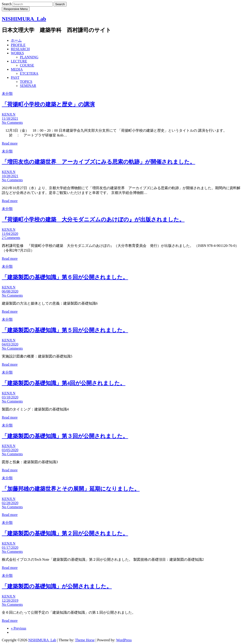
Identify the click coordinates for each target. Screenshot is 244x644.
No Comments (12, 123)
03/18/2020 (10, 397)
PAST (15, 78)
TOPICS (26, 82)
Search (7, 4)
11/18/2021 (10, 118)
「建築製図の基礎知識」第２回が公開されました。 (65, 533)
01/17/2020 (10, 547)
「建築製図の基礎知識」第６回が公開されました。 (65, 277)
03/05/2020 (10, 450)
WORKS (17, 53)
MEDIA (17, 69)
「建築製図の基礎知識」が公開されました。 (57, 586)
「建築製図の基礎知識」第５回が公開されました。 (65, 330)
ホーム (16, 40)
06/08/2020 (10, 291)
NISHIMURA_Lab (24, 19)
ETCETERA (29, 73)
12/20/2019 (10, 600)
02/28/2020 (10, 503)
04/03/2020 (10, 344)
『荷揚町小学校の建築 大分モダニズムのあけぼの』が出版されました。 (93, 219)
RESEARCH (20, 49)
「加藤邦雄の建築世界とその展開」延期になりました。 (71, 489)
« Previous (19, 628)
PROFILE (18, 45)
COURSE (27, 65)
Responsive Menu (16, 9)
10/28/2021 (10, 176)
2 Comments (11, 238)
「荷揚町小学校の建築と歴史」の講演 (48, 104)
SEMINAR (28, 86)
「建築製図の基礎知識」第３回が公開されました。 (65, 436)
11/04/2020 (10, 234)
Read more (10, 143)
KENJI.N (9, 114)
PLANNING (29, 57)
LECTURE (19, 61)
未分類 (7, 94)
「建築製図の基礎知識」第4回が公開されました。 (64, 383)
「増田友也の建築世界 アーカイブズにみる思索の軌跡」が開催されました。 (99, 162)
